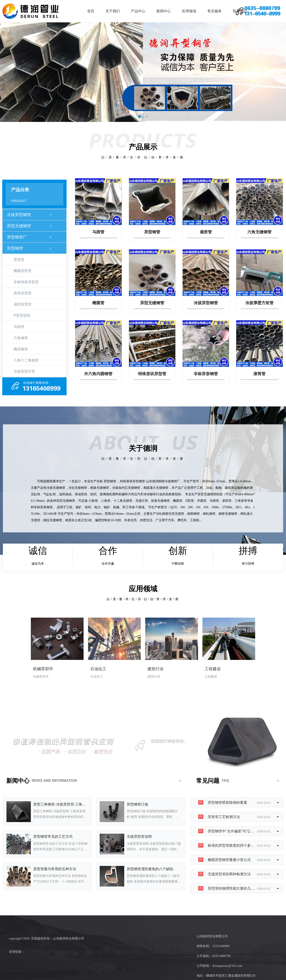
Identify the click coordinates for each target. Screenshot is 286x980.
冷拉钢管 (134, 952)
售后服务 (214, 11)
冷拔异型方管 (24, 371)
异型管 (19, 260)
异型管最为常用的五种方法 (55, 869)
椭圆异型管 (23, 271)
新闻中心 (164, 11)
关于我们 (113, 11)
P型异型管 (22, 316)
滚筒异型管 (23, 293)
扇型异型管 (23, 304)
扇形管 (206, 232)
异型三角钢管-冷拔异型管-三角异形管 (61, 804)
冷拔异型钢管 (19, 215)
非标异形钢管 (206, 374)
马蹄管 (19, 327)
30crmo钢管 (119, 952)
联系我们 (240, 11)
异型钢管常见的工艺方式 (53, 837)
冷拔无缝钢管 (88, 952)
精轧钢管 (44, 952)
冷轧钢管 (31, 952)
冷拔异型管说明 (139, 837)
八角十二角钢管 (26, 360)
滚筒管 (259, 374)
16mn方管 (71, 952)
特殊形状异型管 (152, 374)
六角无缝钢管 (259, 232)
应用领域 (189, 11)
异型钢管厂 (17, 237)
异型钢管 (15, 248)
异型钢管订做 (137, 804)
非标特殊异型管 (26, 282)
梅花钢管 (21, 349)
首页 (91, 11)
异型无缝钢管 (19, 226)
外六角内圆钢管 (98, 374)
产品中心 (138, 11)
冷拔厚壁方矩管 (259, 303)
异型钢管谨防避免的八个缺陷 (150, 869)
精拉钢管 (57, 952)
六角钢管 (21, 338)
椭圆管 (98, 303)
